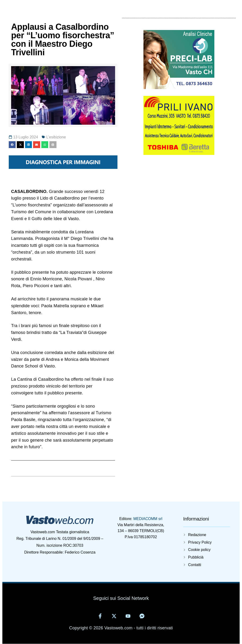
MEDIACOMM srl (148, 519)
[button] (12, 145)
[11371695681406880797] (63, 167)
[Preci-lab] (179, 88)
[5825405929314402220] (179, 154)
